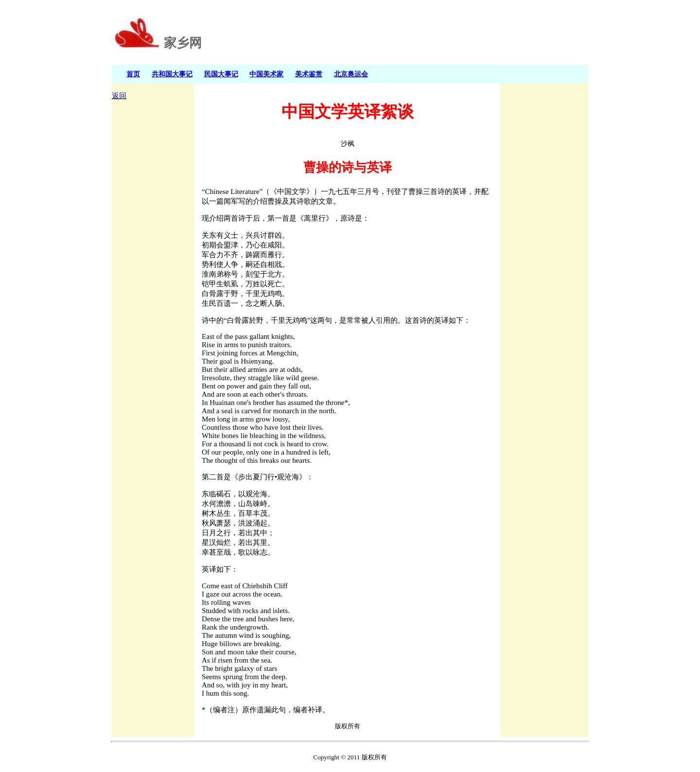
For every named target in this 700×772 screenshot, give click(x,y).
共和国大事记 (172, 74)
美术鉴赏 (309, 74)
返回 (119, 96)
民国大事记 (221, 74)
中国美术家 (266, 74)
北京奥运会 (351, 74)
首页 (133, 74)
